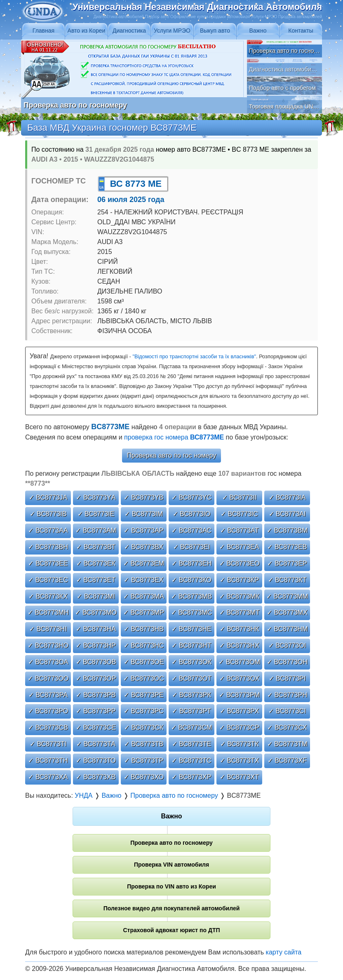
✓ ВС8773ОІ (287, 645)
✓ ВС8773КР (239, 580)
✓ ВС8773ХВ (96, 777)
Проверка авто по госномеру (171, 843)
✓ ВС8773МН (48, 612)
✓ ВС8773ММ (287, 596)
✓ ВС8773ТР (144, 760)
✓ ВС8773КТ (287, 580)
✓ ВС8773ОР (96, 678)
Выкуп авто (215, 31)
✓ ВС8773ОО (48, 678)
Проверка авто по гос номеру (172, 455)
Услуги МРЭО (172, 31)
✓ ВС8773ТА (96, 744)
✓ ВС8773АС (191, 530)
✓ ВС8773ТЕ (191, 744)
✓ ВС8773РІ (287, 678)
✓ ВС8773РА (48, 695)
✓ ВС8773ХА (48, 777)
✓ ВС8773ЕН (191, 563)
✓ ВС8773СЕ (96, 727)
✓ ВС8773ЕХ (143, 580)
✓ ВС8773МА (144, 596)
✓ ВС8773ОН (287, 662)
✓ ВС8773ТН (48, 760)
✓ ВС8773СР (239, 727)
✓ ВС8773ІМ (144, 514)
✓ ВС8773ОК (191, 662)
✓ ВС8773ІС (239, 514)
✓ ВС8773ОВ (96, 662)
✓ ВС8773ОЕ (144, 662)
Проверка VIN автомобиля (171, 865)
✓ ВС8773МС (192, 612)
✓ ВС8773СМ (191, 727)
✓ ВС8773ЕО (240, 563)
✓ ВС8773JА (48, 497)
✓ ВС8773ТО (96, 760)
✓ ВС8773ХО (144, 777)
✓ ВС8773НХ (239, 645)
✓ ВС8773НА (96, 629)
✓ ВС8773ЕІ (192, 547)
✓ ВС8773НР (96, 645)
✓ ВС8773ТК (240, 744)
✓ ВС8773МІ (96, 596)
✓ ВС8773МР (144, 612)
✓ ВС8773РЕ (143, 695)
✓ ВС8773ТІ (48, 744)
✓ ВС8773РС (144, 711)
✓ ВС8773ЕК (96, 563)
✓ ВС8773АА (48, 530)
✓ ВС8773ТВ (144, 744)
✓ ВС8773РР (96, 711)
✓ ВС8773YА (96, 497)
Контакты (301, 31)
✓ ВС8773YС (191, 497)
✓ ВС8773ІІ (240, 497)
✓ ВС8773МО (96, 612)
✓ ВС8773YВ (143, 497)
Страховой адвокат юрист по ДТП (171, 930)
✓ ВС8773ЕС (48, 580)
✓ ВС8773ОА (48, 662)
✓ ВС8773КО (191, 580)
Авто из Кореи (87, 31)
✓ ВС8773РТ (191, 711)
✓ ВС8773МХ (287, 612)
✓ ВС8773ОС (144, 678)
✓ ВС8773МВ (191, 596)
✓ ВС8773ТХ (239, 760)
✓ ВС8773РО (48, 711)
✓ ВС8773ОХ (239, 678)
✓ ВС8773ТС (191, 760)
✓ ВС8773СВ (48, 727)
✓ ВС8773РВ (96, 695)
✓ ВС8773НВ (144, 629)
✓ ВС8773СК (144, 727)
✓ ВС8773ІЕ (96, 514)
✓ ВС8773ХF (287, 760)
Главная (43, 31)
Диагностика (129, 31)
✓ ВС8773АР (143, 530)
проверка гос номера (174, 437)
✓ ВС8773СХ (287, 727)
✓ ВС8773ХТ (239, 777)
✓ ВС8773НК (240, 629)
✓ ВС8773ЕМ (144, 563)
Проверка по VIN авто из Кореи (171, 886)
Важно (258, 31)
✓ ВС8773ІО (192, 514)
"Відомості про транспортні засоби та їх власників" (194, 356)
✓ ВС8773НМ (287, 629)
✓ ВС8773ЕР (287, 563)
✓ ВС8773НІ (48, 629)
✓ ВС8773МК (239, 596)
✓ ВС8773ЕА (239, 547)
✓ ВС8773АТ (240, 530)
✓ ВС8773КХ (48, 596)
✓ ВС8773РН (287, 695)
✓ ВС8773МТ (240, 612)
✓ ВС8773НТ (191, 645)
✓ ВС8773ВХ (144, 547)
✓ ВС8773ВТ (96, 547)
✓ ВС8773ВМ (287, 530)
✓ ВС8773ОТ (191, 678)
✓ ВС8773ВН (48, 547)
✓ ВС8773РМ (239, 695)
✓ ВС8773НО (48, 645)
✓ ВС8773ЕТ (96, 580)
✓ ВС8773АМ (96, 530)
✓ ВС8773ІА (287, 497)
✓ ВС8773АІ (287, 514)
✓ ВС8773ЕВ (287, 547)
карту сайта (284, 952)
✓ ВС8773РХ (239, 711)
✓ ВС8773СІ (287, 711)
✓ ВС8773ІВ (48, 514)
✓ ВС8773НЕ (191, 629)
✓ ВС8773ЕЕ (48, 563)
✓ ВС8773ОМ (239, 662)
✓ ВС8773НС (144, 645)
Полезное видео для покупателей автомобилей (172, 908)
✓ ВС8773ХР (191, 777)
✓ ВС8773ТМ (287, 744)
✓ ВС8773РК (191, 695)
